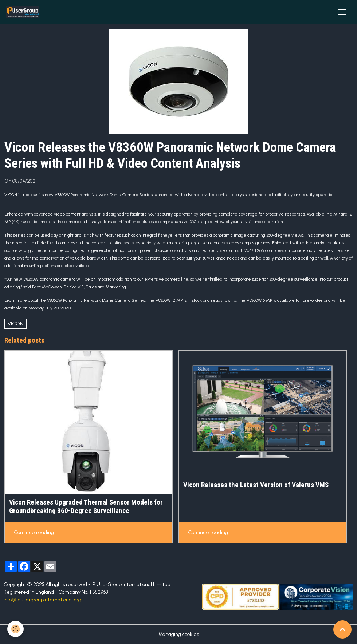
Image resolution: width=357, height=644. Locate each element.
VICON (15, 324)
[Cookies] (15, 629)
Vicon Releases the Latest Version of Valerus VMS (256, 485)
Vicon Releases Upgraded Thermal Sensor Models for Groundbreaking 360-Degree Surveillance (86, 506)
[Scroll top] (342, 629)
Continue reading (34, 532)
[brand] (24, 12)
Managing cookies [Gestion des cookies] (179, 634)
